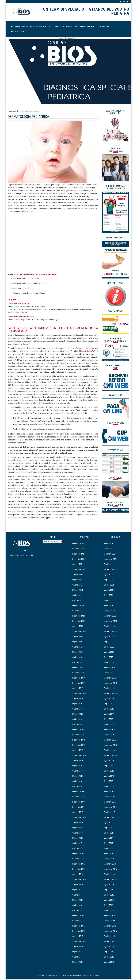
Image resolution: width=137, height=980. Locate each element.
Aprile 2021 (77, 596)
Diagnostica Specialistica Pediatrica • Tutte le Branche (39, 27)
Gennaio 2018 (78, 797)
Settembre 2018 (79, 756)
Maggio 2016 (78, 901)
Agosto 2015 (78, 947)
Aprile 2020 (77, 658)
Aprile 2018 (77, 782)
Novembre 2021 (79, 560)
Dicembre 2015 (79, 927)
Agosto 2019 (78, 699)
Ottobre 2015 (78, 937)
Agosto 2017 (78, 823)
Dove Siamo (80, 27)
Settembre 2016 (79, 880)
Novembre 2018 (79, 746)
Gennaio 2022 (78, 549)
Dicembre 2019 (79, 679)
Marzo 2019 (77, 725)
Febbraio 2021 (78, 606)
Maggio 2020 (78, 653)
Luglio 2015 (77, 952)
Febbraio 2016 (78, 916)
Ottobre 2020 (78, 627)
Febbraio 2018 (78, 792)
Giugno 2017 (77, 834)
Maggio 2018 (78, 777)
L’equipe (70, 27)
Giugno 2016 (77, 896)
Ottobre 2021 (78, 565)
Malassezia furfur (87, 352)
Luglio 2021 (77, 580)
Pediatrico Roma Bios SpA (22, 13)
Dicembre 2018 (79, 741)
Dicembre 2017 (79, 803)
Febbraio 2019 (78, 730)
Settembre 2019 (79, 694)
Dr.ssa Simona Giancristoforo (21, 317)
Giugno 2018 (77, 772)
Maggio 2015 (78, 963)
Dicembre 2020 (79, 617)
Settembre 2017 (79, 818)
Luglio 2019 (77, 704)
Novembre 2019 (79, 684)
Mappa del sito (27, 558)
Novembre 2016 (79, 870)
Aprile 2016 (77, 906)
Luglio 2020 (77, 642)
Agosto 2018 (78, 761)
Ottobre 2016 (78, 875)
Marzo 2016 (77, 911)
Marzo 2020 (77, 663)
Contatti (91, 27)
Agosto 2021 (78, 575)
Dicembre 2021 (79, 555)
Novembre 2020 (79, 622)
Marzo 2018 (77, 787)
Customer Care (103, 27)
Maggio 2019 (78, 715)
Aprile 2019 (77, 720)
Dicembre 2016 (79, 865)
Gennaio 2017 (78, 859)
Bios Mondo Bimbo (18, 32)
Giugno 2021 (77, 586)
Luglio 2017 (77, 828)
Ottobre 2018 (78, 751)
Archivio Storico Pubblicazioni (116, 511)
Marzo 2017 (77, 849)
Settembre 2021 (79, 570)
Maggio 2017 (78, 839)
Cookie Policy (15, 558)
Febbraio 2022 (78, 544)
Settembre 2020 (79, 632)
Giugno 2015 (77, 958)
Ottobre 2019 (78, 689)
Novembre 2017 (79, 808)
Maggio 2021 (78, 591)
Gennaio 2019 (78, 735)
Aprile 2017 (77, 844)
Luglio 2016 (77, 890)
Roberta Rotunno (22, 304)
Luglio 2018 (77, 766)
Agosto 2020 (78, 637)
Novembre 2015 (79, 932)
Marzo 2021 (77, 601)
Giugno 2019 (77, 710)
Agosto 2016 (78, 885)
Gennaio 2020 (78, 673)
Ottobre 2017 (78, 813)
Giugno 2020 (77, 648)
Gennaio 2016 (78, 921)
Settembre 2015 (79, 942)
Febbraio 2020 (78, 668)
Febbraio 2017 (78, 854)
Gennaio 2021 (78, 611)
